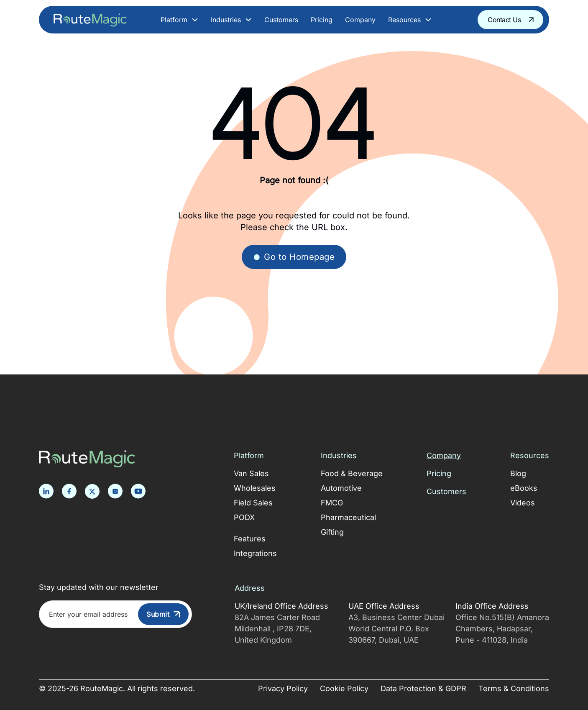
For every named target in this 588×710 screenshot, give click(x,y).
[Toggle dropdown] (195, 20)
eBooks (524, 488)
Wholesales (255, 488)
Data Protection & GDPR (423, 688)
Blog (518, 473)
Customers (281, 20)
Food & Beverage (352, 473)
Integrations (255, 553)
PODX (244, 517)
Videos (523, 503)
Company (360, 20)
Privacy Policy (283, 688)
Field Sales (253, 503)
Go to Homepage (294, 257)
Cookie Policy (344, 688)
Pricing (322, 20)
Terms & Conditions (514, 688)
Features (250, 539)
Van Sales (251, 473)
